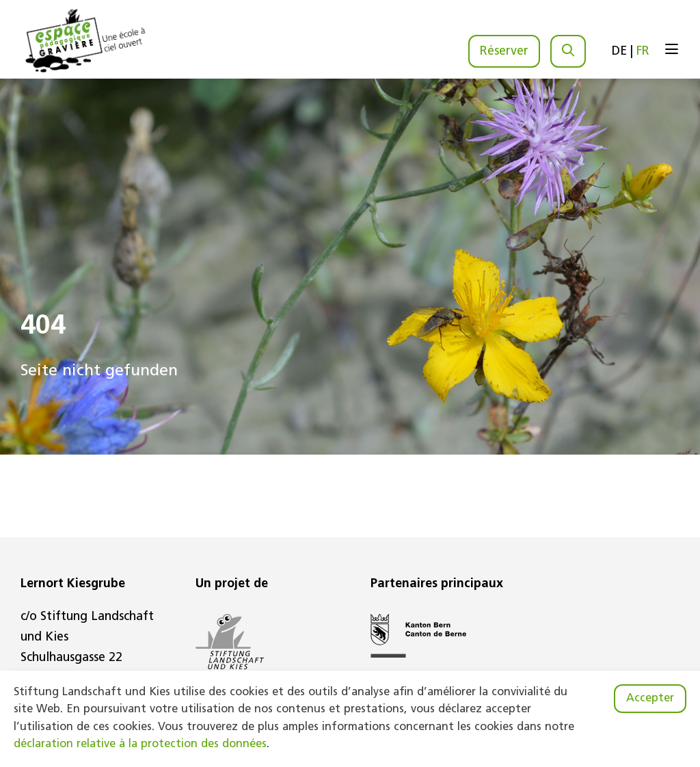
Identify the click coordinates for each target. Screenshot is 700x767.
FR (643, 52)
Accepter (650, 699)
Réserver (504, 52)
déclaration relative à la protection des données (140, 744)
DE (619, 52)
